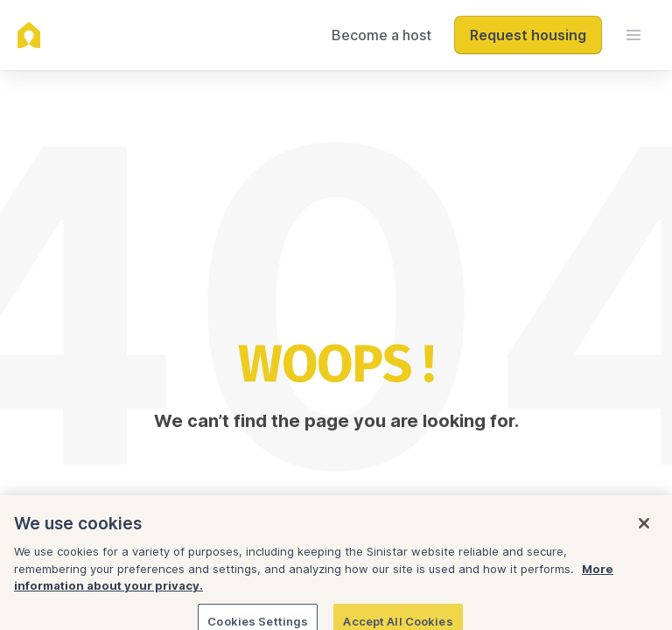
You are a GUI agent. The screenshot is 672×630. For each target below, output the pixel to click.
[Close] (644, 537)
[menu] (633, 35)
